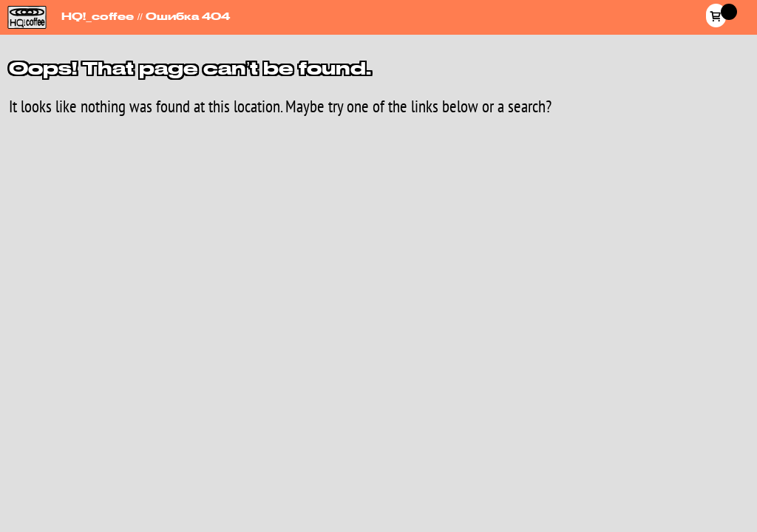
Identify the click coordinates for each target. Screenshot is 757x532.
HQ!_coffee (24, 8)
